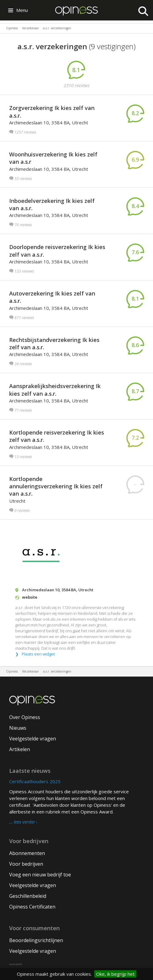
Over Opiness (25, 717)
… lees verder (22, 822)
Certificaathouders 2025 (35, 781)
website (30, 597)
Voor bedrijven (26, 864)
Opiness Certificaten (32, 907)
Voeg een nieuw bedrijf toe (40, 875)
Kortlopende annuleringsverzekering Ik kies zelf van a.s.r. (56, 486)
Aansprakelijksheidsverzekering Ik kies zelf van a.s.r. (55, 390)
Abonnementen (27, 853)
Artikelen (20, 749)
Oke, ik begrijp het (115, 974)
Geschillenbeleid (28, 896)
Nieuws (18, 728)
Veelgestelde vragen (33, 739)
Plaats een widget (38, 654)
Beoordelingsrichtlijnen (36, 940)
